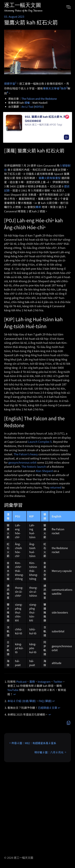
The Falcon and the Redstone (39, 99)
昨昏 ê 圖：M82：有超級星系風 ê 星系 (34, 743)
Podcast (21, 682)
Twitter (58, 682)
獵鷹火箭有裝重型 (50, 178)
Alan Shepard (44, 471)
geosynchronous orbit (22, 462)
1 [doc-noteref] (16, 83)
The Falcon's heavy (26, 454)
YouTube (13, 690)
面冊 (32, 682)
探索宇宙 (10, 84)
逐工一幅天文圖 (23, 6)
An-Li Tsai (27, 107)
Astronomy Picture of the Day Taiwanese (23, 11)
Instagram (44, 682)
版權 (27, 103)
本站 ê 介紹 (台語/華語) (22, 701)
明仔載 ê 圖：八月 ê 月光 (49, 752)
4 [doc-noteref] (8, 92)
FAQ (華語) (45, 701)
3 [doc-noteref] (67, 87)
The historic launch (34, 467)
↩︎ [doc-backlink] (15, 694)
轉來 (38, 207)
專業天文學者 (51, 88)
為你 (63, 88)
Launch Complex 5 (40, 442)
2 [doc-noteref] (60, 87)
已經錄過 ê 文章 (48, 708)
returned (56, 487)
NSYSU (39, 107)
